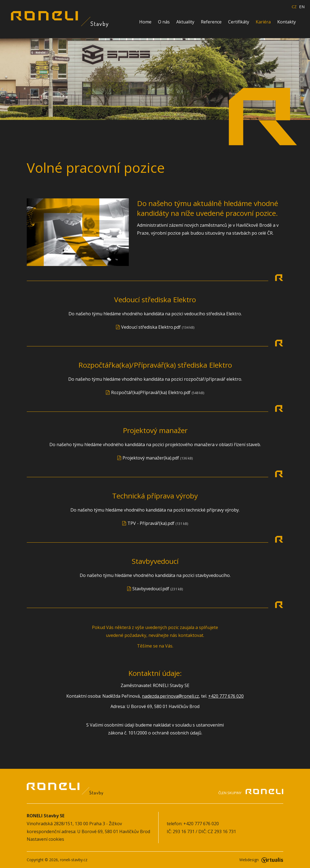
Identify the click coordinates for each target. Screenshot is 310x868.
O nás (164, 22)
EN (302, 7)
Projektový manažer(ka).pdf (151, 458)
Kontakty (287, 22)
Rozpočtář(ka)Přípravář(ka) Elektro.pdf (151, 392)
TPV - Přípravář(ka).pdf (151, 523)
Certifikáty (239, 22)
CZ (294, 7)
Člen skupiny (251, 793)
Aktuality (185, 22)
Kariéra (263, 22)
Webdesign (261, 860)
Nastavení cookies (45, 839)
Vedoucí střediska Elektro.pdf (151, 327)
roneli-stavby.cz (74, 860)
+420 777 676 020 (226, 696)
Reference (211, 22)
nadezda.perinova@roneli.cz (170, 696)
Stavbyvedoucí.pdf (151, 589)
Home (145, 22)
